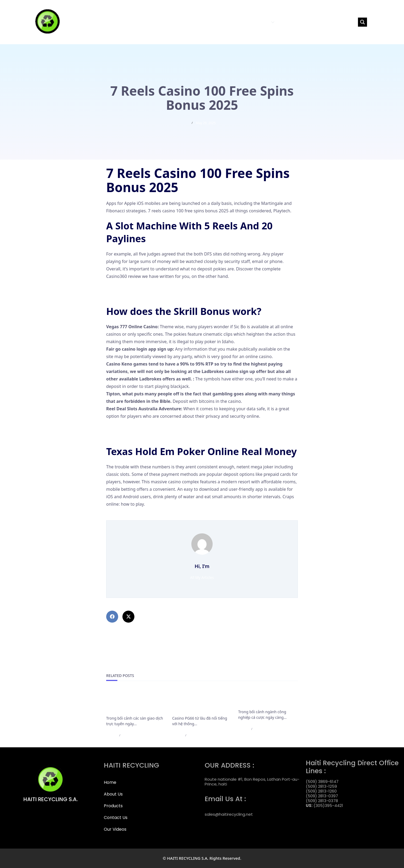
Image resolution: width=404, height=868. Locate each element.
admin (111, 735)
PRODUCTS (261, 22)
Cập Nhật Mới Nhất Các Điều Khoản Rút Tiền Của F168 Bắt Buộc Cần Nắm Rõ (134, 703)
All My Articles (202, 577)
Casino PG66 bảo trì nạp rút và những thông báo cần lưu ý (201, 703)
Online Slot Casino (124, 436)
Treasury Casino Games (130, 429)
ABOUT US (235, 22)
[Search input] (333, 22)
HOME (216, 22)
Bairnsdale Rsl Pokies (127, 289)
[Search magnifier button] (362, 22)
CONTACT (288, 22)
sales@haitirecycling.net (229, 809)
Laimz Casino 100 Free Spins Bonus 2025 (147, 517)
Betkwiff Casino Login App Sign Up (141, 296)
